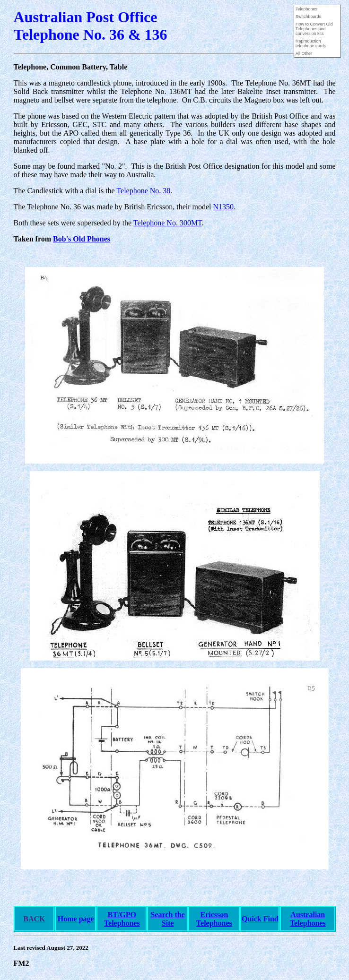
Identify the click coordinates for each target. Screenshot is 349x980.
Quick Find (260, 919)
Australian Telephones (308, 919)
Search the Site (168, 919)
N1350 (224, 207)
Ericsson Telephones (214, 919)
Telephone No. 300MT (168, 223)
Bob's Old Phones (82, 239)
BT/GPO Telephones (122, 919)
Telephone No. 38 (143, 191)
